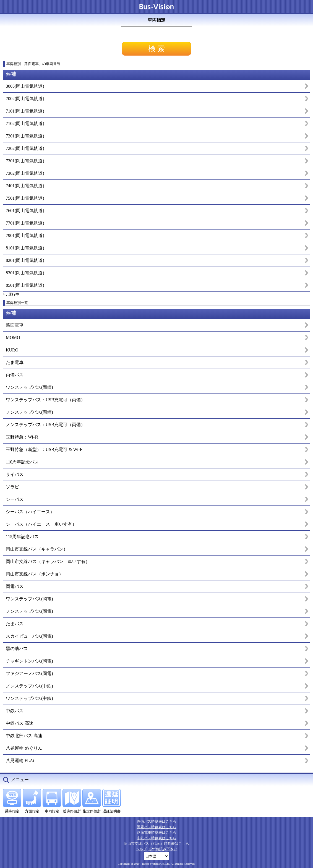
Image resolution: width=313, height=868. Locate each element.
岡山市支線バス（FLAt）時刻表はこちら (157, 844)
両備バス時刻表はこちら (157, 821)
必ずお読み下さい (163, 849)
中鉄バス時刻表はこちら (157, 838)
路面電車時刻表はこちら (157, 832)
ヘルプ (141, 849)
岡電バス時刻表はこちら (157, 827)
